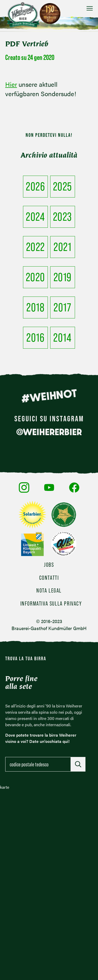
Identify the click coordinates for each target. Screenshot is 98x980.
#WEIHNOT (49, 396)
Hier (11, 84)
